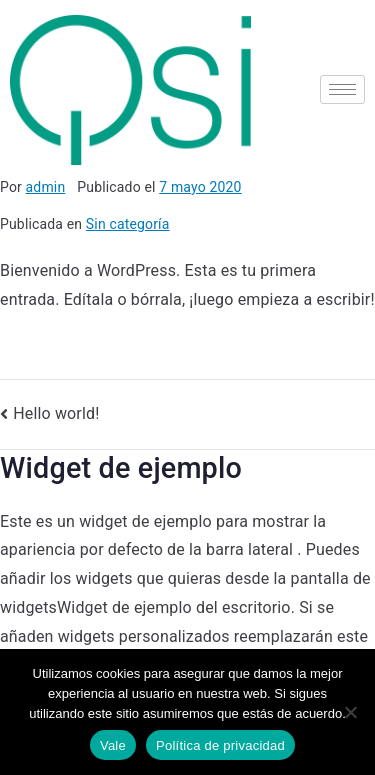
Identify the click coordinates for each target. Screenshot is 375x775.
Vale (113, 745)
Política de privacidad (220, 745)
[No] (350, 712)
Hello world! (56, 413)
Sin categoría (128, 224)
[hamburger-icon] (342, 89)
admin (46, 187)
